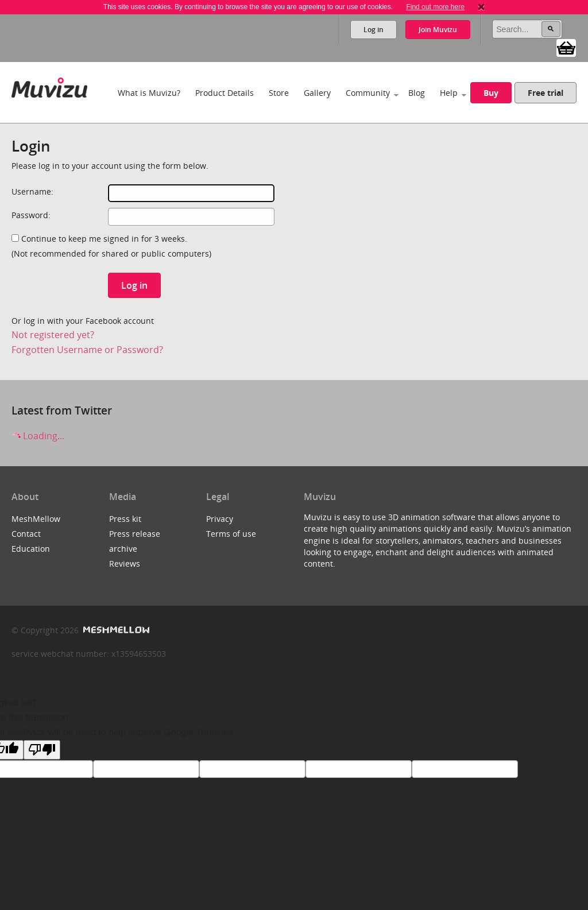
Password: (31, 215)
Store (279, 93)
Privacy (220, 519)
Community (368, 93)
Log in (374, 30)
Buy (491, 93)
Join (438, 30)
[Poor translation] (42, 750)
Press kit (125, 519)
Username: (32, 191)
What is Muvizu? (149, 93)
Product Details (225, 93)
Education (31, 549)
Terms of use (231, 534)
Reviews (125, 564)
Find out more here (435, 7)
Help (449, 93)
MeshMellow (36, 519)
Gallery (317, 93)
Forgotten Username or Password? (87, 350)
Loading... (38, 436)
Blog (417, 93)
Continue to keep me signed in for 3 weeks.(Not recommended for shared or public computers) (111, 246)
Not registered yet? (53, 335)
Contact (26, 534)
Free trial (546, 93)
